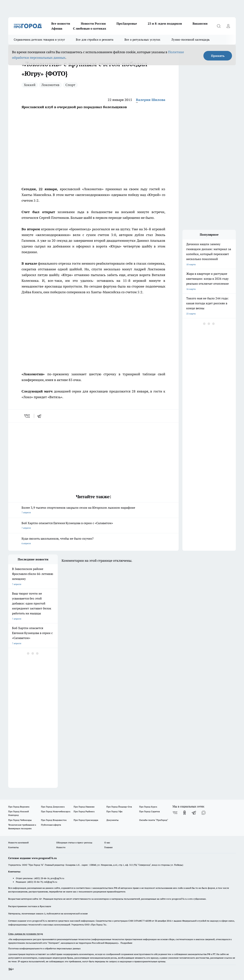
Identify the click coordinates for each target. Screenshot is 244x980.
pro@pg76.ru (57, 878)
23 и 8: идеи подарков (165, 23)
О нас (107, 843)
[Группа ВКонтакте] (175, 813)
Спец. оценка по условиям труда (26, 934)
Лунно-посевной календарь (191, 40)
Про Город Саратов (149, 811)
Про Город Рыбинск (84, 811)
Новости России (93, 23)
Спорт (70, 85)
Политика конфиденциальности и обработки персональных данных (44, 948)
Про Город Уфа (114, 811)
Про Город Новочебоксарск (56, 811)
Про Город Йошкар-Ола (119, 807)
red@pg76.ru (50, 882)
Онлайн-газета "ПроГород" (154, 820)
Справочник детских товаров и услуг (39, 40)
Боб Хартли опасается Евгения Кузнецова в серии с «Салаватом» (93, 526)
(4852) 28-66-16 (42, 878)
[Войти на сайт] (228, 26)
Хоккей (30, 85)
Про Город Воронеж (19, 807)
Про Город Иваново (84, 807)
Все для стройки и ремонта (95, 40)
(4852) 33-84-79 (35, 882)
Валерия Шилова (151, 100)
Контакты (13, 847)
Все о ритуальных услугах (142, 40)
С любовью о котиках (90, 28)
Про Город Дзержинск (53, 807)
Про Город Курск (148, 807)
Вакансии (200, 23)
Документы (112, 820)
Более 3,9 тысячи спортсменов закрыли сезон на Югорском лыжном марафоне (93, 510)
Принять (218, 56)
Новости (61, 847)
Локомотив (50, 85)
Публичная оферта (51, 825)
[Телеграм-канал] (194, 813)
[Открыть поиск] (219, 26)
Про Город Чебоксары (20, 820)
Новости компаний (18, 843)
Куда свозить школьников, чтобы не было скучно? (93, 541)
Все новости (61, 23)
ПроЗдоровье (127, 23)
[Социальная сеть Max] (204, 813)
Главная (108, 847)
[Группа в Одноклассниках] (185, 813)
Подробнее (126, 943)
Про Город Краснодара (86, 820)
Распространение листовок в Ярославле (30, 906)
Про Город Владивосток (54, 820)
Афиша (57, 28)
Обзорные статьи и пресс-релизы (74, 843)
